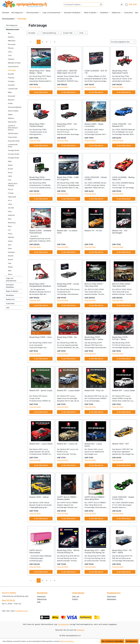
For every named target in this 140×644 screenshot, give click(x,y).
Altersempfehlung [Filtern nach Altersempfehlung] (51, 33)
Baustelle (11, 74)
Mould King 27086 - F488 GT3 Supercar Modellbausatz (68, 178)
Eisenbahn (11, 85)
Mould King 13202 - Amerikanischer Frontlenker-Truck (41, 178)
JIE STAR (11, 208)
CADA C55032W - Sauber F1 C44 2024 (123, 498)
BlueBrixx (11, 37)
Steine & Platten (13, 111)
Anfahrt (75, 599)
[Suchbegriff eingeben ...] (81, 4)
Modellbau (10, 295)
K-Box (10, 212)
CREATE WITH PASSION (13, 185)
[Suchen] (101, 4)
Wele (10, 271)
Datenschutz (42, 599)
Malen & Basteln (12, 291)
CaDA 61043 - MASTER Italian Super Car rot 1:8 (67, 72)
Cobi (10, 180)
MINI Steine (12, 41)
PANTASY (11, 237)
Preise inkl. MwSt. (35, 87)
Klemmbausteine (13, 29)
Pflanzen (11, 48)
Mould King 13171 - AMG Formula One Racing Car (95, 551)
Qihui (10, 245)
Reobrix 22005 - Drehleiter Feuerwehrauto (40, 232)
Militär (10, 92)
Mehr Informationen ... (68, 641)
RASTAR (11, 256)
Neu (9, 33)
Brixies (10, 173)
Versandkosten (64, 624)
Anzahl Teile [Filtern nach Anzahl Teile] (69, 33)
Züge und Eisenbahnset (11, 279)
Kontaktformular (21, 611)
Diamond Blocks (13, 67)
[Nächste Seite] (51, 42)
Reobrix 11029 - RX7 (121, 444)
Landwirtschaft (13, 89)
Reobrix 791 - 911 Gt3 (93, 231)
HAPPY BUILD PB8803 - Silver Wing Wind (95, 498)
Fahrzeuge (12, 70)
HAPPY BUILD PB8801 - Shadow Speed (67, 498)
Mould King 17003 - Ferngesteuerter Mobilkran (40, 285)
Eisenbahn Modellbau (10, 286)
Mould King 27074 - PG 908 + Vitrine (122, 551)
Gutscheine (10, 303)
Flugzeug (11, 78)
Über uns (76, 596)
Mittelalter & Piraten (14, 63)
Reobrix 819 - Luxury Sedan (124, 390)
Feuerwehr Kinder (14, 141)
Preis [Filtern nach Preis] (83, 33)
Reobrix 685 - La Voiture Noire (67, 232)
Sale (8, 308)
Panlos (10, 234)
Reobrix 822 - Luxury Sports (93, 445)
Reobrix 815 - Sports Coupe (41, 390)
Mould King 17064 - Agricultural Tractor (120, 72)
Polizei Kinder (13, 137)
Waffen (10, 115)
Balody (10, 165)
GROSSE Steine (13, 133)
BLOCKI (10, 169)
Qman (10, 248)
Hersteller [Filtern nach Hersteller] (33, 33)
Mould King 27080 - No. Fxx (67, 338)
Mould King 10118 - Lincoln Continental (68, 285)
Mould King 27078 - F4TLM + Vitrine (120, 338)
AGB (39, 602)
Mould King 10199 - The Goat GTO (67, 125)
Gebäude (11, 59)
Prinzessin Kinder (14, 154)
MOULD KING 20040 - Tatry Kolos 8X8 (122, 285)
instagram (81, 630)
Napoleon (11, 100)
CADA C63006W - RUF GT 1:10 (96, 72)
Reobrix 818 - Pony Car (94, 390)
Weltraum (11, 118)
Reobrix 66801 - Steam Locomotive (94, 125)
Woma (10, 274)
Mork (10, 219)
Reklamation (112, 599)
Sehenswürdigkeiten (15, 107)
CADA (10, 176)
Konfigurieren (132, 641)
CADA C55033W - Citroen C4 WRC (96, 178)
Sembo (10, 241)
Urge (10, 263)
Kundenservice (114, 593)
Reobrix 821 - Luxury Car (67, 444)
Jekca (10, 52)
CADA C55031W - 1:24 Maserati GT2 (122, 125)
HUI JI (10, 200)
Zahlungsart (112, 596)
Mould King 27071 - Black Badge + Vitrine (40, 72)
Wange (10, 267)
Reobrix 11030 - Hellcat (39, 497)
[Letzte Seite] (55, 42)
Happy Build (12, 197)
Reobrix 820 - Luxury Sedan (41, 444)
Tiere (10, 55)
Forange (11, 193)
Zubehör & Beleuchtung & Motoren (13, 128)
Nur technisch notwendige (112, 641)
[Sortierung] (123, 42)
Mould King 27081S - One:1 (41, 337)
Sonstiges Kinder (14, 150)
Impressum (41, 596)
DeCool (10, 189)
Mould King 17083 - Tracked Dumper (38, 125)
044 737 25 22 (8, 600)
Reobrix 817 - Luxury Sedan (68, 390)
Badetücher (10, 299)
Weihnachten (12, 122)
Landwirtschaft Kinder (13, 146)
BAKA (10, 161)
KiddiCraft (11, 215)
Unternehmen (78, 593)
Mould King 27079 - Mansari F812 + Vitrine (94, 338)
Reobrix (11, 260)
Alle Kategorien (12, 25)
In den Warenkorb (41, 92)
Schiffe (10, 103)
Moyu (10, 226)
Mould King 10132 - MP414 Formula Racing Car (68, 551)
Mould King (12, 223)
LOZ (9, 230)
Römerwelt (11, 96)
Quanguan (11, 252)
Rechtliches (42, 593)
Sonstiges (11, 81)
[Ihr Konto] (122, 4)
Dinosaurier (12, 44)
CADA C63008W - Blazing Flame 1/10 (123, 178)
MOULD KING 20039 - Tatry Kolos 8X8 (94, 285)
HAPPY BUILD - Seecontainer (36, 551)
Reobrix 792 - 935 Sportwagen (120, 232)
